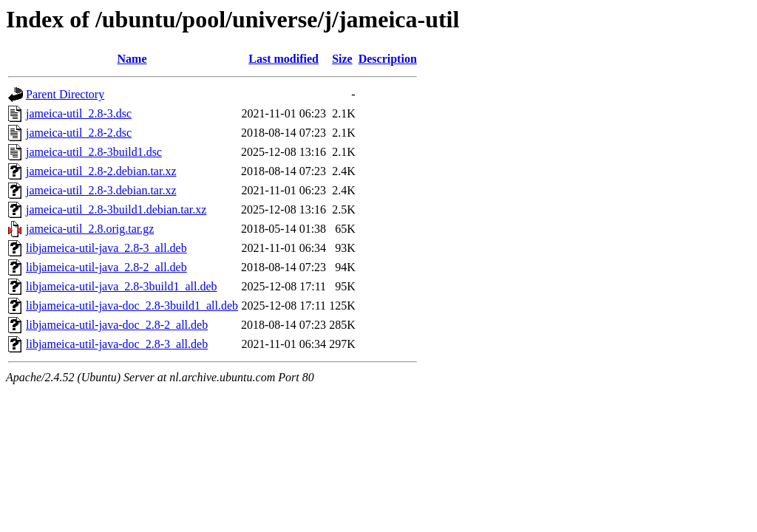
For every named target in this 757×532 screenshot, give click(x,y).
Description (388, 59)
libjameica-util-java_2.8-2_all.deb (106, 267)
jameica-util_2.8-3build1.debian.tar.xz (116, 209)
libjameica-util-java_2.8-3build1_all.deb (122, 286)
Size (342, 59)
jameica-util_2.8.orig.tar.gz (90, 229)
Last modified (284, 59)
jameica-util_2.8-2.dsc (79, 133)
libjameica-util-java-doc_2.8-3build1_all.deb (132, 306)
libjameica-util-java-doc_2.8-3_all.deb (117, 344)
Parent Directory (65, 94)
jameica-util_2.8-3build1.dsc (94, 152)
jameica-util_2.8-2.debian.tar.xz (101, 171)
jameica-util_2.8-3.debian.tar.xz (101, 190)
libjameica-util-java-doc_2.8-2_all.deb (117, 325)
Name (132, 59)
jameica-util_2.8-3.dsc (79, 113)
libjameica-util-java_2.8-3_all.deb (106, 248)
